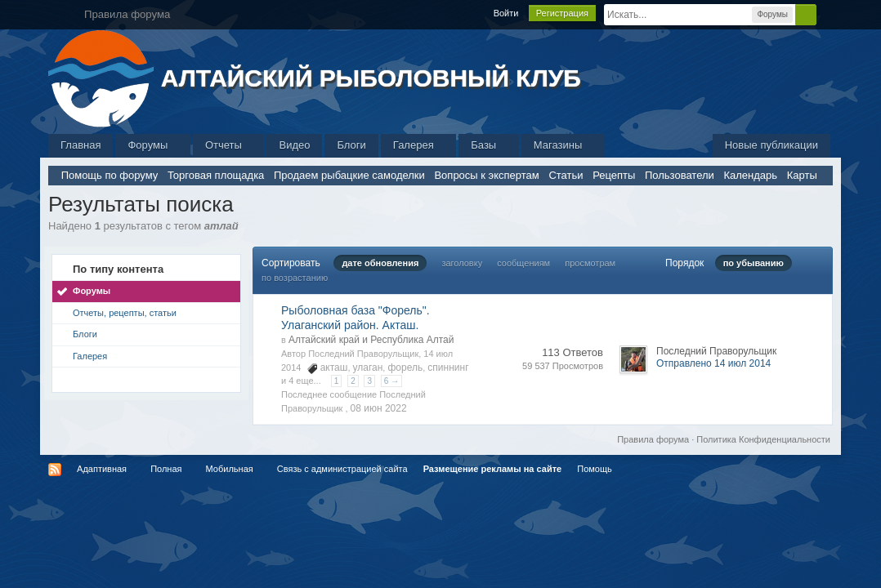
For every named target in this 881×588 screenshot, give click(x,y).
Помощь (595, 469)
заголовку (462, 263)
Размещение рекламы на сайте (493, 469)
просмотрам (590, 263)
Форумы (152, 145)
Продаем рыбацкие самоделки (349, 175)
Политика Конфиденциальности (763, 439)
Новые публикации (771, 145)
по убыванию (754, 263)
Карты (802, 175)
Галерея (418, 145)
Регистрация (562, 13)
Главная (80, 145)
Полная (166, 469)
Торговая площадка (216, 175)
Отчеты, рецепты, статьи (125, 313)
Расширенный (826, 14)
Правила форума (653, 439)
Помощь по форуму (110, 175)
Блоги (351, 145)
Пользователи (680, 175)
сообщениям (523, 263)
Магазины (563, 145)
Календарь (750, 175)
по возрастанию (295, 278)
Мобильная (230, 469)
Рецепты (614, 175)
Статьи (566, 175)
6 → (391, 381)
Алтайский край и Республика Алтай (371, 340)
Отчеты (229, 145)
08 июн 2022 (379, 408)
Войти (506, 13)
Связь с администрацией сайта (342, 469)
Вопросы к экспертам (486, 175)
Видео (294, 145)
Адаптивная (102, 469)
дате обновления (380, 263)
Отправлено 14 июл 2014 (713, 363)
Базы (489, 145)
